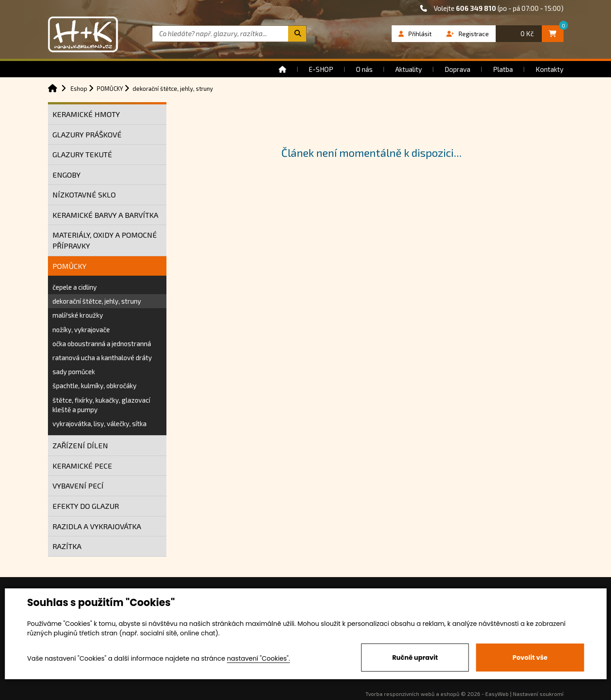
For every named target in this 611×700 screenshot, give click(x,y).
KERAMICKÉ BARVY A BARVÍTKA (105, 215)
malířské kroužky (78, 315)
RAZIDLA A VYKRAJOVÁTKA (97, 526)
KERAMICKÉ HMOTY (86, 114)
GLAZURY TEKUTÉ (82, 154)
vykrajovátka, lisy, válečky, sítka (99, 423)
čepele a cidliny (75, 287)
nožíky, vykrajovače (81, 329)
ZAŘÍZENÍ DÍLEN (80, 445)
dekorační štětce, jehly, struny (97, 301)
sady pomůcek (74, 371)
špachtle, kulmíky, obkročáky (95, 385)
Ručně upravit (415, 658)
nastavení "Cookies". (258, 658)
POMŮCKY (69, 266)
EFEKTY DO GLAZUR (86, 506)
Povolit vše (530, 658)
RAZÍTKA (67, 546)
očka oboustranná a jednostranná (102, 343)
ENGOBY (66, 175)
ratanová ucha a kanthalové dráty (102, 357)
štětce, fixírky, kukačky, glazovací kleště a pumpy (101, 405)
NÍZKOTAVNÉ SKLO (84, 195)
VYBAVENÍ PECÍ (78, 486)
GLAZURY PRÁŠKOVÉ (87, 134)
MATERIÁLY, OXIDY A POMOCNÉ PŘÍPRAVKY (105, 240)
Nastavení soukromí (538, 694)
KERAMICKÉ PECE (82, 466)
